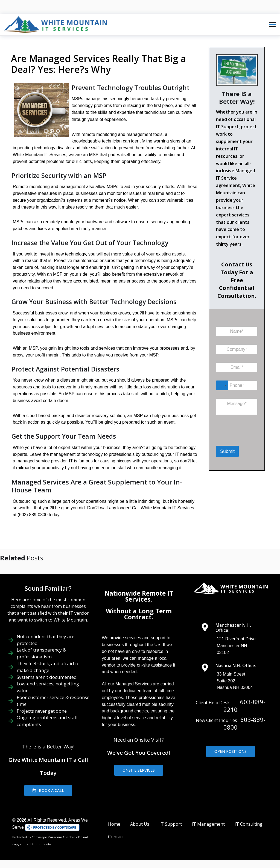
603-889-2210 (244, 706)
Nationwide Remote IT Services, (139, 596)
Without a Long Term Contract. (139, 614)
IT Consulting (249, 824)
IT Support (171, 824)
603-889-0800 (244, 723)
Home (114, 824)
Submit (227, 451)
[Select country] (222, 385)
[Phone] (237, 385)
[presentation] (244, 438)
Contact (116, 837)
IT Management (208, 824)
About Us (140, 824)
